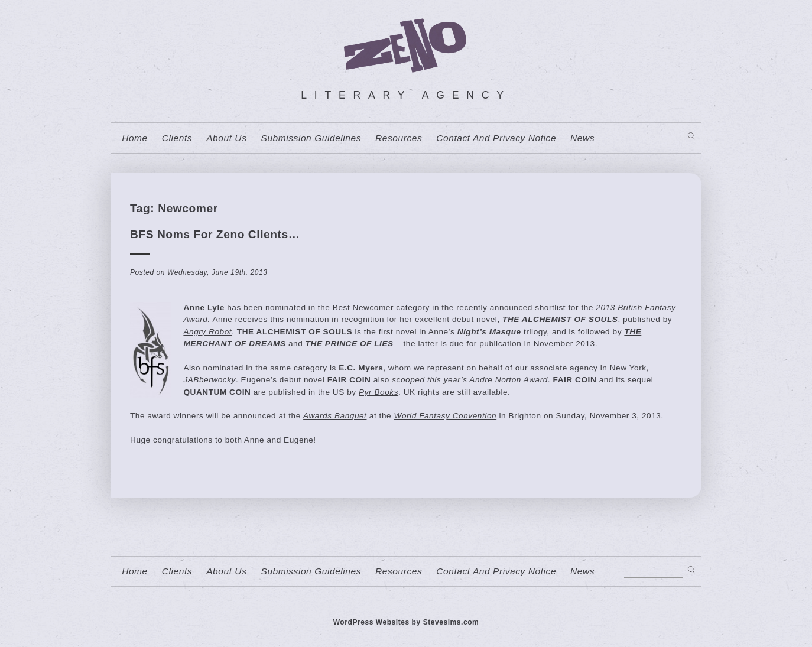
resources (399, 138)
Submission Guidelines (311, 138)
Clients (177, 138)
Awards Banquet (335, 416)
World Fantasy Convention (446, 416)
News (582, 138)
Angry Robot (207, 332)
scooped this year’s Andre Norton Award (470, 380)
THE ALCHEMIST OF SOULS (560, 319)
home (135, 138)
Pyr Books (379, 392)
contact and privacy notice (496, 138)
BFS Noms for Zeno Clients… (215, 234)
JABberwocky (210, 380)
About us (226, 138)
